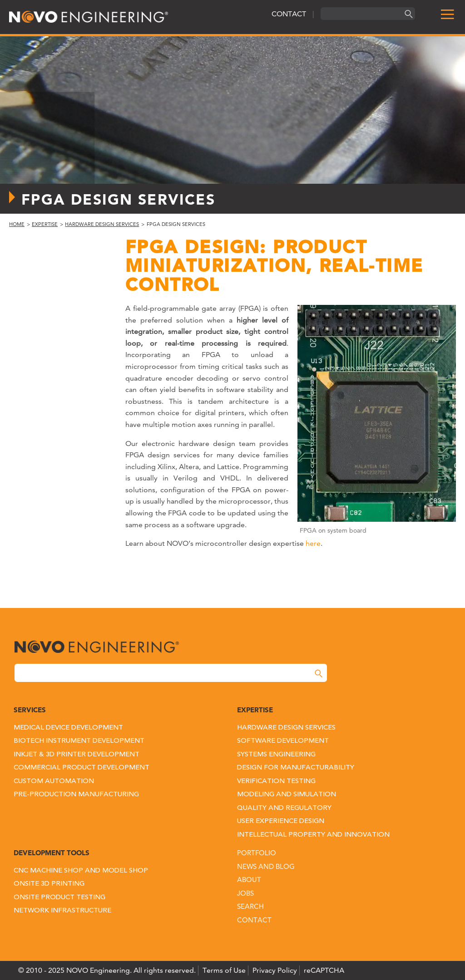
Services (30, 710)
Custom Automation (54, 782)
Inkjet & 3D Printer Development (77, 755)
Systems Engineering (276, 755)
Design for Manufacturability (296, 768)
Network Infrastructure (62, 911)
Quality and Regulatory (284, 808)
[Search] (407, 14)
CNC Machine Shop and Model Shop (81, 871)
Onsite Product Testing (59, 898)
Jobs (245, 893)
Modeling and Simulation (287, 795)
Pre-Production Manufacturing (76, 795)
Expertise (45, 224)
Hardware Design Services (102, 224)
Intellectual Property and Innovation (313, 835)
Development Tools (52, 853)
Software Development (283, 741)
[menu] (444, 15)
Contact (254, 920)
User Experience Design (281, 821)
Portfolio (257, 853)
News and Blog (266, 866)
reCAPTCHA (324, 970)
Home (17, 224)
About (249, 880)
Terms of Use (224, 970)
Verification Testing (276, 782)
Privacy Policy (275, 970)
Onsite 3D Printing (49, 884)
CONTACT (289, 14)
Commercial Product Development (82, 768)
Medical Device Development (68, 728)
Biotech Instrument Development (79, 741)
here (313, 543)
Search (250, 906)
